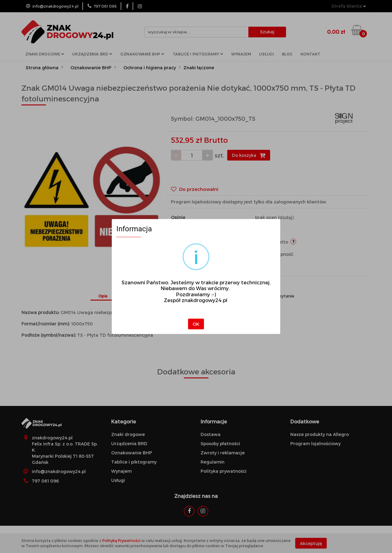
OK (196, 324)
